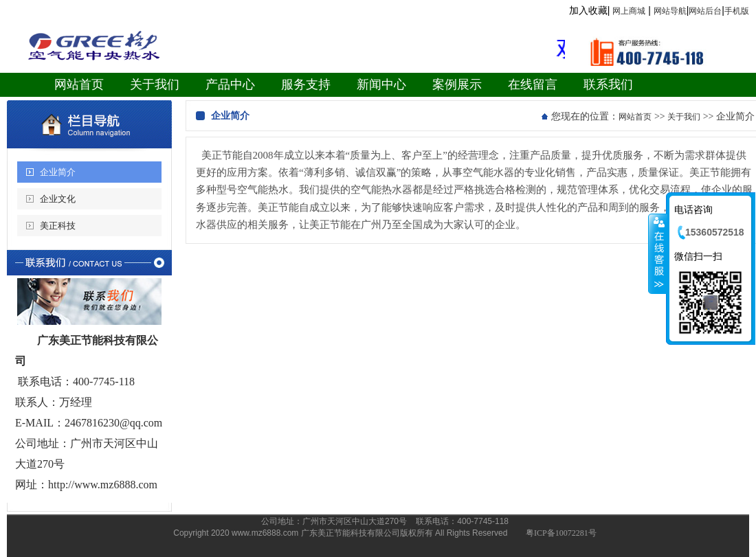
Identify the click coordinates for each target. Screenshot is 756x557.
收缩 (658, 253)
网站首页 (635, 117)
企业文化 (58, 199)
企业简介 (58, 172)
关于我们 (684, 117)
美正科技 (58, 226)
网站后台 (705, 11)
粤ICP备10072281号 (561, 533)
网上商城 (629, 11)
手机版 (737, 11)
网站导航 (670, 11)
